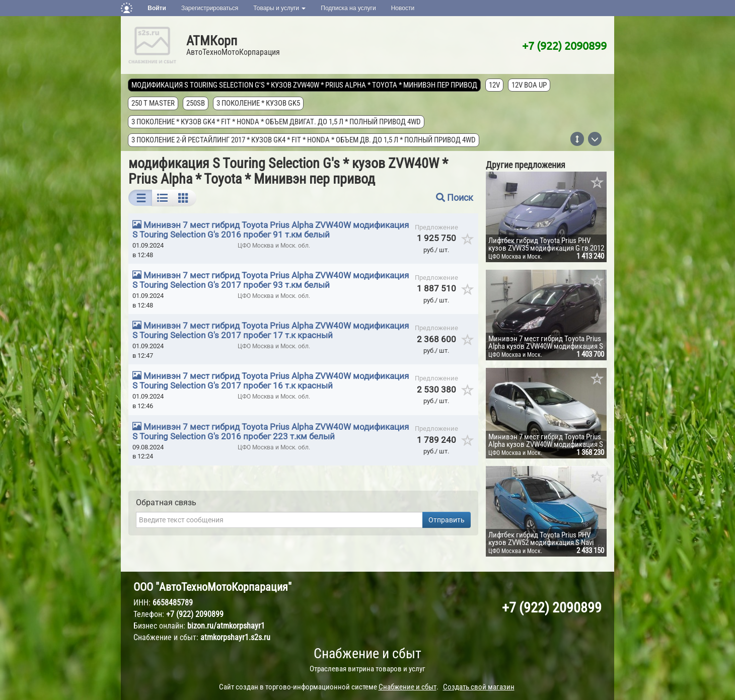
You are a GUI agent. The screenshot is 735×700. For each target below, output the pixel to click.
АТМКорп (212, 41)
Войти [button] (157, 8)
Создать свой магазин (479, 687)
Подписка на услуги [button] (348, 8)
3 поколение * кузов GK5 (259, 103)
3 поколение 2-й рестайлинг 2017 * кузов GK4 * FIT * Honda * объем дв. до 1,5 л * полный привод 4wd (304, 140)
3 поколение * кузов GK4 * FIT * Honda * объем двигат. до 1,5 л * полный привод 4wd (277, 122)
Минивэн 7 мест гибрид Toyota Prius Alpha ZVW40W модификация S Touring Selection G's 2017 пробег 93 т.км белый (271, 280)
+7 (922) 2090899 (564, 45)
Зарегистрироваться (210, 8)
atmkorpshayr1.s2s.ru (235, 637)
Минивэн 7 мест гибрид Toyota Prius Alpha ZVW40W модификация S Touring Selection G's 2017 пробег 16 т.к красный (271, 381)
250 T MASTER (154, 103)
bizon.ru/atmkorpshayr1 (226, 626)
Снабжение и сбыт (367, 653)
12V (495, 85)
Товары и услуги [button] (279, 8)
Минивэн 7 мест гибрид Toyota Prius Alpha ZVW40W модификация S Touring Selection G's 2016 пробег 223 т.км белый (271, 432)
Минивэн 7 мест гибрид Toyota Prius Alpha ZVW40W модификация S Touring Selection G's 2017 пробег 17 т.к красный (271, 330)
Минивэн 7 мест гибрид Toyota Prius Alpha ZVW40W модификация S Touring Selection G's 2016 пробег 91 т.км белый (271, 230)
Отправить (447, 520)
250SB (196, 103)
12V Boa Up (530, 85)
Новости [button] (403, 8)
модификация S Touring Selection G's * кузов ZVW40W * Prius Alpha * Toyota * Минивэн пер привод (305, 85)
